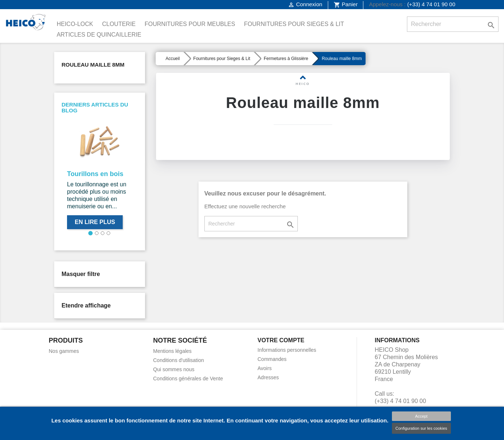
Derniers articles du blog (95, 108)
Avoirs (265, 368)
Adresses (268, 377)
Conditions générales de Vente (188, 379)
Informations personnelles (287, 350)
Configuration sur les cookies (421, 428)
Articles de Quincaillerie (99, 35)
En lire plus (95, 222)
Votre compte (281, 340)
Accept (421, 416)
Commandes (272, 359)
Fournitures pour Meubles (190, 24)
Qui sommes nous (174, 369)
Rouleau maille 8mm (93, 65)
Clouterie (119, 24)
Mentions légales (172, 351)
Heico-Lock (75, 24)
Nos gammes (64, 351)
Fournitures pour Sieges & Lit (294, 24)
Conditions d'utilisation (179, 360)
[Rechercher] (453, 24)
